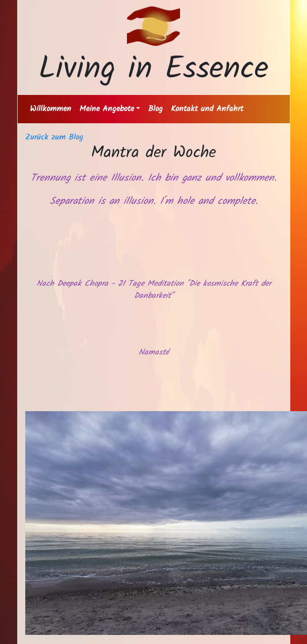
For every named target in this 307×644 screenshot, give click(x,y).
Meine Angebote (107, 109)
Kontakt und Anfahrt (207, 109)
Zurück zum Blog (54, 137)
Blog (156, 109)
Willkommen (51, 109)
